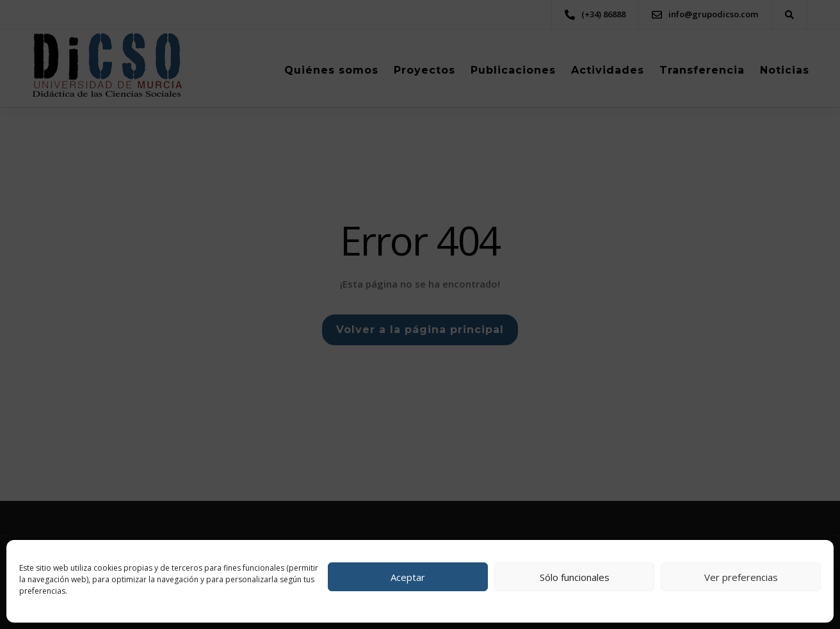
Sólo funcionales (575, 577)
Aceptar (408, 577)
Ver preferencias (741, 577)
